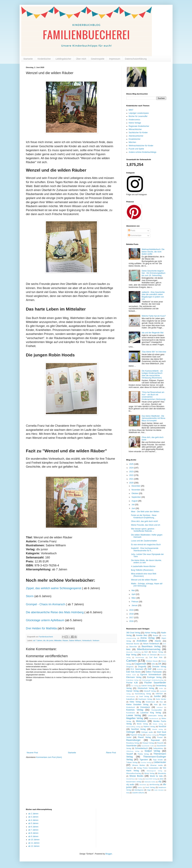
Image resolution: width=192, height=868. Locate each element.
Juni (133, 508)
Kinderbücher (44, 59)
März (134, 598)
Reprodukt (155, 740)
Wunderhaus (131, 779)
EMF (150, 669)
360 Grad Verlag (133, 633)
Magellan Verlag (135, 718)
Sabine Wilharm (75, 640)
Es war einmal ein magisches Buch (146, 545)
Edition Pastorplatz (154, 672)
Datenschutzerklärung (136, 59)
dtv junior (50, 640)
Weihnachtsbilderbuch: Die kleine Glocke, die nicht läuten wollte (153, 252)
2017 (132, 618)
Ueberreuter (160, 762)
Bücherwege (140, 657)
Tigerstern (144, 760)
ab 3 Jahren (33, 817)
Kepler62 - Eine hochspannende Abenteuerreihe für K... (145, 549)
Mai (133, 590)
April (134, 594)
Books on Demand (149, 655)
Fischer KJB (132, 683)
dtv (44, 640)
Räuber (65, 640)
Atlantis (158, 641)
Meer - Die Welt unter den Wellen (145, 512)
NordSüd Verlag (138, 729)
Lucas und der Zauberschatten (144, 541)
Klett (156, 705)
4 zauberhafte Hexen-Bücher (143, 566)
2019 (132, 610)
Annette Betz (142, 635)
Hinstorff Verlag (150, 691)
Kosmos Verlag (135, 710)
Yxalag (140, 779)
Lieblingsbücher (63, 59)
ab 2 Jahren (33, 814)
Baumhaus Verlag (151, 646)
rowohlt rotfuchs (138, 793)
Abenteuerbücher (136, 136)
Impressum (115, 59)
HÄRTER (159, 694)
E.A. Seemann (137, 669)
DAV (153, 664)
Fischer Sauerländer (155, 683)
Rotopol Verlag (148, 743)
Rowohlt (160, 743)
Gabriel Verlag (147, 686)
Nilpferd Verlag (149, 727)
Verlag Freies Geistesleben (148, 768)
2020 (132, 483)
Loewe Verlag (134, 715)
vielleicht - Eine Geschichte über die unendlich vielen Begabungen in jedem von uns (153, 296)
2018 (132, 614)
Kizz (161, 702)
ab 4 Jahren (33, 820)
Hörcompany (131, 696)
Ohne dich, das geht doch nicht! (144, 521)
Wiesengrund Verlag (154, 771)
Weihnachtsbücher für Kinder (141, 146)
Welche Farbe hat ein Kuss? (154, 316)
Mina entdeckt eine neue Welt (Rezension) (144, 575)
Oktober (135, 493)
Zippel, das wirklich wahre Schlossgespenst (54, 588)
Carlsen (132, 661)
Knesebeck (145, 707)
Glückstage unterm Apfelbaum (45, 620)
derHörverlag (154, 785)
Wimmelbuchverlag (134, 773)
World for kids (156, 776)
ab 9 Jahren (33, 836)
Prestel (160, 737)
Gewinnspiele (98, 59)
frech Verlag (150, 787)
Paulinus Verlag (151, 735)
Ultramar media (156, 765)
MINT (131, 110)
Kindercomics (134, 120)
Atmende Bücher (133, 644)
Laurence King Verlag (151, 713)
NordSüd (162, 727)
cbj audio (130, 785)
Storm (30, 596)
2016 (132, 621)
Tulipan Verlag (132, 762)
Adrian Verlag (151, 633)
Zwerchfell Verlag (151, 779)
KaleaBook (130, 699)
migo (149, 790)
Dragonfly (142, 667)
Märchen (132, 142)
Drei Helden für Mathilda (41, 628)
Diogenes (130, 667)
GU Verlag (135, 686)
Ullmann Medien (139, 765)
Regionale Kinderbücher (139, 126)
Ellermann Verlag (134, 677)
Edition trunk (131, 675)
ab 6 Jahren (33, 827)
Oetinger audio (147, 732)
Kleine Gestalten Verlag (137, 705)
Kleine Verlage (135, 123)
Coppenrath (140, 664)
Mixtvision (141, 721)
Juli (133, 505)
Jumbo (157, 696)
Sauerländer (132, 746)
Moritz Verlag (142, 724)
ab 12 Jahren (34, 846)
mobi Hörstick (159, 790)
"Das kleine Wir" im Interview (154, 352)
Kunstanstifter (157, 710)
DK (160, 664)
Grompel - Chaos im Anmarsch (46, 604)
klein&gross (139, 790)
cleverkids (143, 785)
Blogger (109, 854)
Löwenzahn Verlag (155, 716)
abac (162, 779)
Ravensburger (134, 740)
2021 (132, 479)
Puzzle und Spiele (136, 149)
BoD (146, 652)
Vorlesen (96, 640)
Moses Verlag (158, 724)
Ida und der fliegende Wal (152, 333)
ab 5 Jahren (33, 823)
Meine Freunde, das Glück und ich (146, 525)
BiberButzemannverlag (149, 649)
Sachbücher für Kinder (138, 133)
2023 (132, 472)
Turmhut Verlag (146, 762)
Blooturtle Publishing (134, 652)
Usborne (130, 768)
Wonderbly (162, 773)
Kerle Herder (161, 699)
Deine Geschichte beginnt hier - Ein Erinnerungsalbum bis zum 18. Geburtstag (154, 273)
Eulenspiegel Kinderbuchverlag (153, 680)
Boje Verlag (131, 655)
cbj (160, 781)
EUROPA (160, 669)
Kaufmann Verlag (145, 699)
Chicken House (152, 661)
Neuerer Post (32, 753)
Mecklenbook (154, 718)
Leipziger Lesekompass (139, 113)
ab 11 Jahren (34, 843)
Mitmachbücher (135, 129)
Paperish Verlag (136, 735)
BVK (165, 644)
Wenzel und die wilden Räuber (144, 580)
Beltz (129, 649)
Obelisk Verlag (157, 729)
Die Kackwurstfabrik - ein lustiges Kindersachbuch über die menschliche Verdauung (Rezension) (152, 374)
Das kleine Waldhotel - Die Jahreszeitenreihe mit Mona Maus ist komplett (153, 418)
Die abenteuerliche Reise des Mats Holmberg (55, 612)
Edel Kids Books (134, 672)
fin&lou (140, 787)
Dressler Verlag (159, 667)
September (136, 497)
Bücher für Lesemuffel (138, 116)
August (135, 501)
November (136, 490)
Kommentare (135, 235)
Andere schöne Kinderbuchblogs (143, 152)
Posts (132, 231)
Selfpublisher (158, 748)
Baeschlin (133, 647)
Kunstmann (131, 713)
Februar (135, 602)
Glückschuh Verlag (146, 688)
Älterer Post (111, 753)
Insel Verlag (144, 696)
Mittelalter (58, 640)
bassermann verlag (134, 782)
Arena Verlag (147, 638)
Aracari (155, 635)
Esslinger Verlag (154, 677)
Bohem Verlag (157, 652)
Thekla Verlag (143, 754)
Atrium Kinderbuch (151, 644)
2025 (132, 464)
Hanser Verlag (133, 691)
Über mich (81, 59)
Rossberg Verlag (133, 743)
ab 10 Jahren (34, 840)
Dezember (136, 486)
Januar (135, 605)
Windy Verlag (149, 773)
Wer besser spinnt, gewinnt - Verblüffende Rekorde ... (143, 530)
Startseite (28, 59)
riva (128, 793)
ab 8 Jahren (33, 833)
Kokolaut (160, 707)
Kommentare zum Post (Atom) (49, 757)
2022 (132, 475)
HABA (161, 688)
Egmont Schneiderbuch (151, 675)
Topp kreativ (158, 760)
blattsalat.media (150, 782)
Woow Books (136, 776)
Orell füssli (161, 732)
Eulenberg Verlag (132, 680)
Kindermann (150, 702)
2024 (132, 468)
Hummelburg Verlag (143, 694)
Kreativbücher (135, 139)
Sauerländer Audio (148, 746)
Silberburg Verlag (133, 751)
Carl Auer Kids (156, 657)
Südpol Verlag (152, 751)
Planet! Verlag (144, 737)
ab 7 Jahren (38, 640)
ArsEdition (142, 641)
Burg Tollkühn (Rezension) (142, 570)
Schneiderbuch (141, 748)
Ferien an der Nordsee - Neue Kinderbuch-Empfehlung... (144, 516)
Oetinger (131, 732)
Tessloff (130, 754)
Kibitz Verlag (135, 702)
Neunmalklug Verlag (133, 727)
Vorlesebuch (87, 640)
